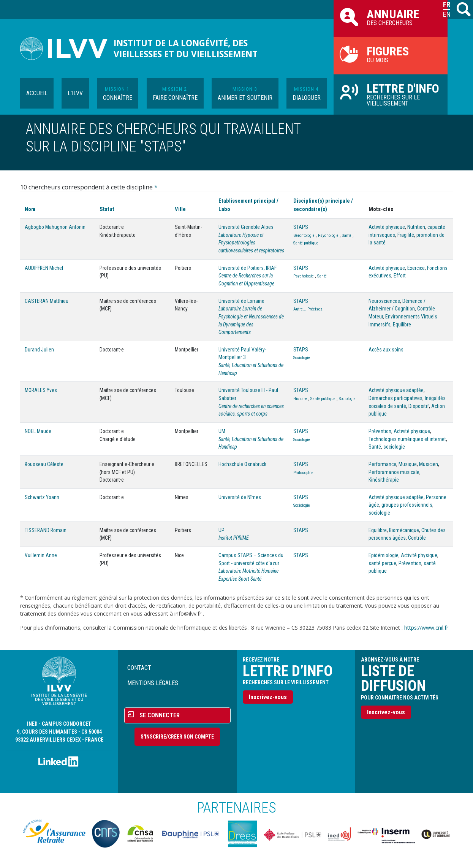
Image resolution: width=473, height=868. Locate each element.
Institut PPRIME (234, 538)
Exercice (416, 268)
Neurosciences (384, 301)
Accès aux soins (386, 350)
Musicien (429, 464)
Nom (30, 209)
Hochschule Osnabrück (242, 464)
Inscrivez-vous (268, 697)
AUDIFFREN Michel (44, 268)
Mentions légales (153, 683)
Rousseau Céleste (44, 464)
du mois (391, 54)
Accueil (37, 93)
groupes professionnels (407, 505)
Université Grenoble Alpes (246, 227)
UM (222, 431)
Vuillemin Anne (41, 555)
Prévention (380, 431)
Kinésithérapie (384, 480)
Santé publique (306, 243)
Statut (107, 209)
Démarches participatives (395, 398)
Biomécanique (404, 530)
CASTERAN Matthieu (47, 301)
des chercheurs (391, 17)
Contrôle (417, 538)
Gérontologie (304, 236)
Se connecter (160, 715)
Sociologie (302, 358)
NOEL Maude (38, 431)
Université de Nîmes (240, 497)
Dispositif (419, 406)
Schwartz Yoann (42, 497)
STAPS (301, 227)
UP (221, 530)
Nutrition (416, 227)
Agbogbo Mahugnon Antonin (55, 227)
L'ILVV (75, 93)
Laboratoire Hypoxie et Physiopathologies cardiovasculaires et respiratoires (251, 243)
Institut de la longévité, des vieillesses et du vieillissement (186, 49)
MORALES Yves (41, 390)
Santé (347, 236)
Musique (408, 464)
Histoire (300, 399)
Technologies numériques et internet (407, 439)
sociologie (394, 447)
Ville (180, 209)
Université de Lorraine (241, 301)
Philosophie (303, 473)
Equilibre (402, 325)
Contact (139, 668)
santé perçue (382, 563)
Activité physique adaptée (396, 390)
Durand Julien (39, 350)
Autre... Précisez (308, 309)
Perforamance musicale (394, 472)
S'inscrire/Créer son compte (177, 737)
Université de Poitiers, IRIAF (248, 268)
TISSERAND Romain (46, 530)
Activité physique (387, 227)
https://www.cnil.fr (426, 628)
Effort (400, 276)
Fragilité (406, 235)
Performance (382, 464)
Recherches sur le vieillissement (391, 94)
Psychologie (328, 236)
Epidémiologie (384, 555)
